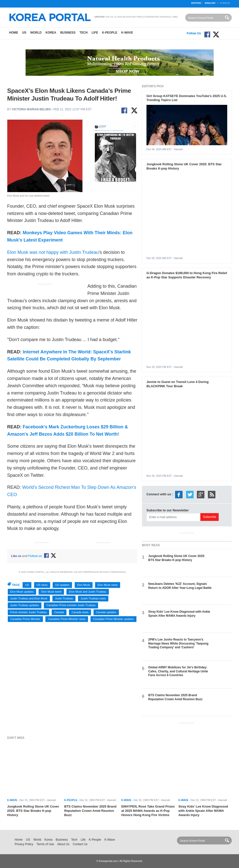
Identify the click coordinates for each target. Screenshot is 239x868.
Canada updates (106, 612)
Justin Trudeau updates (25, 605)
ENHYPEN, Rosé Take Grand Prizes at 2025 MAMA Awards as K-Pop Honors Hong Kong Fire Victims (148, 811)
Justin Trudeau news (93, 598)
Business (68, 33)
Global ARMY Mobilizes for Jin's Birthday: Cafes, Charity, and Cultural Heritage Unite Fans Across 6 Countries (178, 671)
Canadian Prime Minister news (67, 619)
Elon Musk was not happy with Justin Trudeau (53, 252)
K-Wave (127, 33)
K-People (110, 33)
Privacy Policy (24, 844)
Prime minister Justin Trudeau (29, 612)
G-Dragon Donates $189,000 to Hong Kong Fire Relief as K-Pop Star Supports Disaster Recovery (187, 275)
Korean (225, 3)
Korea (51, 33)
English (210, 3)
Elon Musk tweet (51, 592)
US (24, 33)
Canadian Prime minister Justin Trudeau (71, 605)
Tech (84, 33)
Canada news (80, 612)
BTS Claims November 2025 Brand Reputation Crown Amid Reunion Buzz (175, 697)
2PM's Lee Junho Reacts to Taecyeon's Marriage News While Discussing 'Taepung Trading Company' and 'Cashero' (178, 643)
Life (95, 33)
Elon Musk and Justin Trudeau (88, 592)
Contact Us (80, 844)
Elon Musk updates (22, 592)
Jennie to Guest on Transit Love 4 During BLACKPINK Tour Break (178, 384)
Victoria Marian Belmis (31, 109)
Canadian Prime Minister (25, 619)
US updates (62, 585)
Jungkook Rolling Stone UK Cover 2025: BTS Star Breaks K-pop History (177, 558)
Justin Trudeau (64, 598)
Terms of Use (45, 844)
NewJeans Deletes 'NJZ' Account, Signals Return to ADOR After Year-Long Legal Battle (180, 586)
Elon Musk (84, 585)
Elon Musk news (108, 585)
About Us (63, 844)
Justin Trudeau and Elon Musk (29, 598)
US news (42, 585)
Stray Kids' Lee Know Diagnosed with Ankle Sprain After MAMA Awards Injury (179, 614)
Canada (59, 612)
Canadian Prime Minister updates (113, 619)
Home (14, 33)
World (36, 33)
